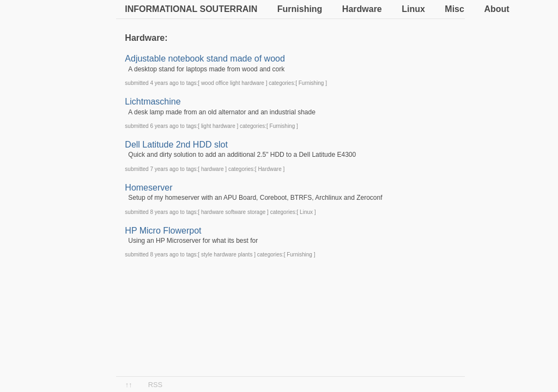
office (222, 83)
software (235, 212)
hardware (253, 83)
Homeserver (148, 188)
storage (256, 212)
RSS (155, 385)
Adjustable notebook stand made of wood (205, 59)
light (235, 83)
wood (208, 83)
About (496, 9)
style (207, 255)
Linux (413, 9)
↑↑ (129, 385)
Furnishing (300, 9)
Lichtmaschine (153, 102)
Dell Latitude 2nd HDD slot (176, 145)
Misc (454, 9)
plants (245, 255)
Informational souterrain (191, 9)
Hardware (362, 9)
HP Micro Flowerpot (163, 231)
